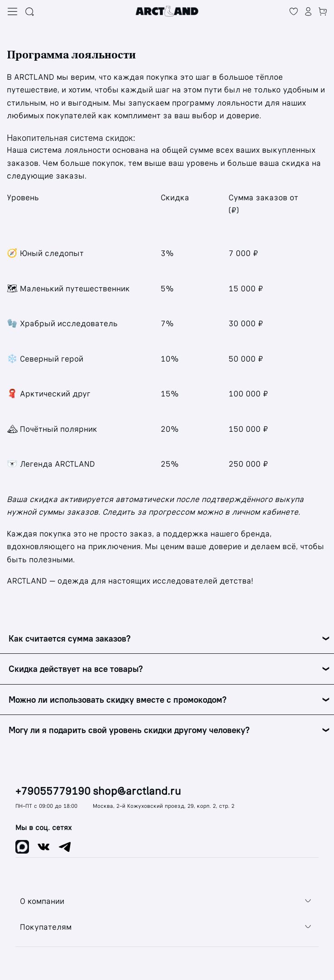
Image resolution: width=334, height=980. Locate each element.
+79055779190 (53, 791)
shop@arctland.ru (137, 791)
